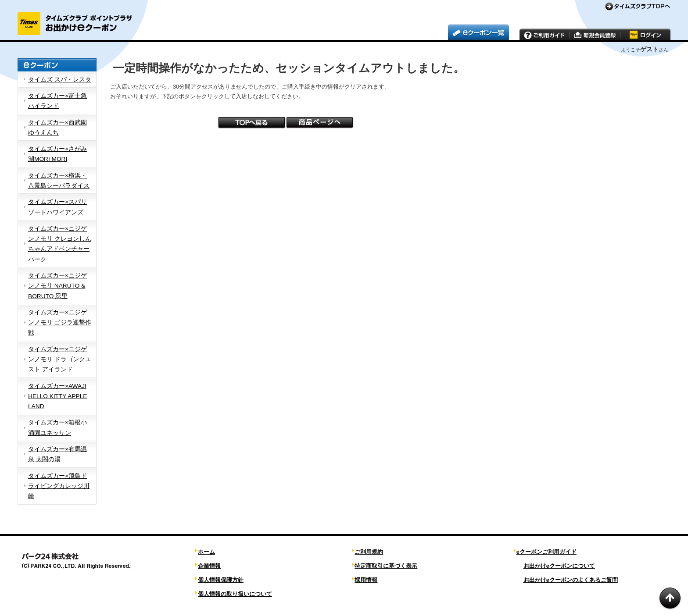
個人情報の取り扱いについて (235, 594)
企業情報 (209, 566)
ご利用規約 (369, 552)
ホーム (206, 552)
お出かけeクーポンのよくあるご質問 (571, 580)
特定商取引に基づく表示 (386, 566)
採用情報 (366, 580)
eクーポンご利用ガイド (546, 552)
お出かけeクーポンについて (559, 566)
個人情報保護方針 (221, 580)
